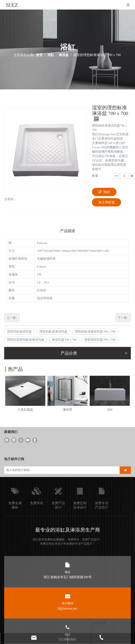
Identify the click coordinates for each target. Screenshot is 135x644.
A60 (110, 410)
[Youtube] (28, 440)
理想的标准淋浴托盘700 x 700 (95, 332)
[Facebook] (7, 440)
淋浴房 (67, 410)
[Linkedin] (14, 440)
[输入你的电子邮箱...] (61, 470)
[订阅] (125, 470)
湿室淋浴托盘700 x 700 (100, 340)
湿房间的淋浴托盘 (19, 332)
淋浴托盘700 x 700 (64, 340)
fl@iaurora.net (67, 608)
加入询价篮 (107, 202)
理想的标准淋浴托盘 (53, 332)
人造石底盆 (25, 410)
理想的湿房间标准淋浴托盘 (26, 340)
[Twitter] (21, 440)
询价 (104, 192)
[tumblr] (35, 440)
